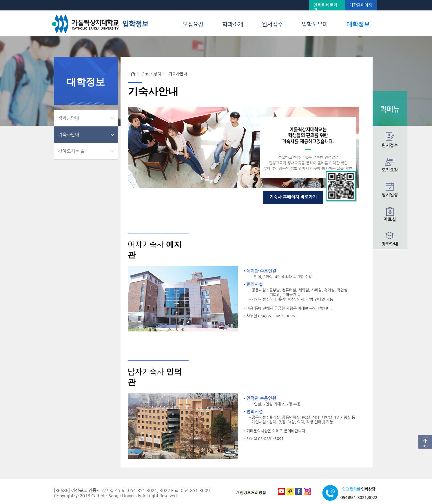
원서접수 (272, 24)
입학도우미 (315, 24)
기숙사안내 (69, 135)
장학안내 (390, 244)
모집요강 (193, 24)
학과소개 (233, 24)
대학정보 (358, 24)
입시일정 (390, 195)
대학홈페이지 (361, 5)
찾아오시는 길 (71, 151)
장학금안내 (69, 118)
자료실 (390, 219)
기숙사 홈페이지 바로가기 (293, 197)
